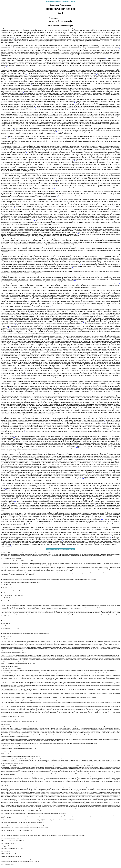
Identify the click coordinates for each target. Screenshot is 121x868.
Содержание (50, 1)
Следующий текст (70, 1)
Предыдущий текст (59, 1)
